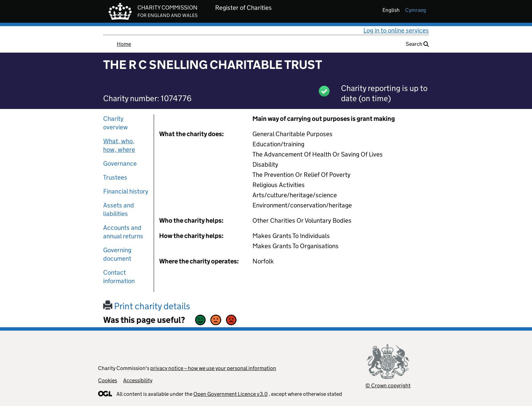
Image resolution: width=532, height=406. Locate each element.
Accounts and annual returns (123, 232)
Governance (120, 163)
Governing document (117, 254)
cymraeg (416, 10)
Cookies (108, 380)
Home (124, 44)
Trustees (115, 177)
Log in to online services (396, 30)
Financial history (126, 191)
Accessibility (138, 380)
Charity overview (116, 123)
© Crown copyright (388, 385)
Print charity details (147, 306)
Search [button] (417, 44)
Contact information (119, 277)
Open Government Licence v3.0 (231, 394)
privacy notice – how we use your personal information (213, 368)
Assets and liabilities (119, 209)
